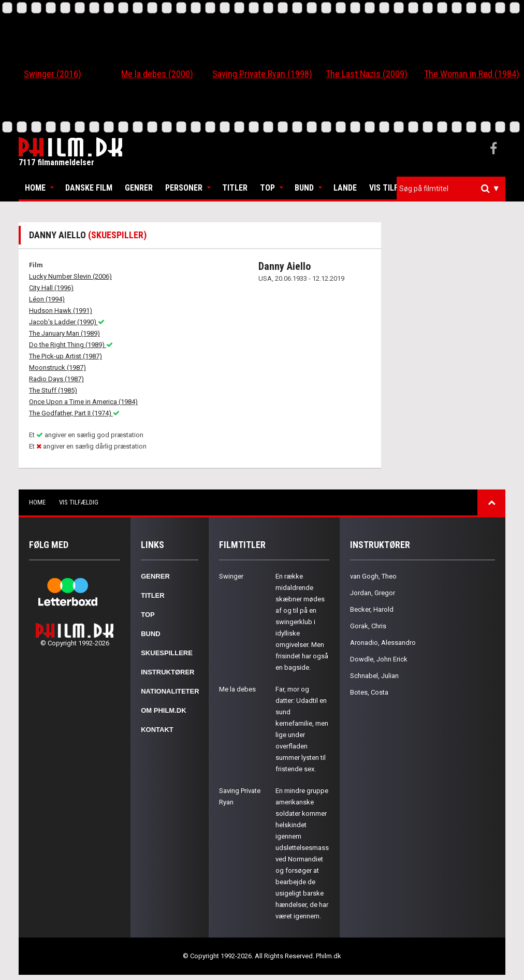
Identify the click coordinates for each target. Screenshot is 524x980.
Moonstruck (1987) (57, 367)
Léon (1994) (47, 299)
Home (35, 188)
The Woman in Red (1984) (472, 74)
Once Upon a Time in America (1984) (83, 402)
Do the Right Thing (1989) (71, 345)
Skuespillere (167, 653)
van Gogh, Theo (373, 576)
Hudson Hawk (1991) (61, 311)
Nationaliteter (170, 691)
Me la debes (237, 689)
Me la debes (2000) (157, 74)
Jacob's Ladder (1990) (67, 322)
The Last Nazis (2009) (367, 74)
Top (267, 188)
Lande (345, 188)
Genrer (139, 188)
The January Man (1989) (64, 333)
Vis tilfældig (395, 188)
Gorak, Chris (368, 626)
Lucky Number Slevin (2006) (70, 276)
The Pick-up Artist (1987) (65, 356)
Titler (235, 188)
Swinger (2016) (53, 74)
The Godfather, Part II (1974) (74, 413)
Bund (304, 188)
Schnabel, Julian (374, 676)
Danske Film (89, 188)
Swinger (231, 576)
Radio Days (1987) (56, 379)
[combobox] (451, 189)
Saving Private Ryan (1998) (262, 74)
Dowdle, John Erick (379, 659)
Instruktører (168, 672)
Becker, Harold (372, 609)
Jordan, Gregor (373, 593)
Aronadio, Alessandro (383, 643)
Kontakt (157, 730)
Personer (184, 188)
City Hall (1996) (51, 288)
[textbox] (454, 189)
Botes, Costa (369, 692)
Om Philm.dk (163, 710)
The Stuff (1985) (53, 390)
